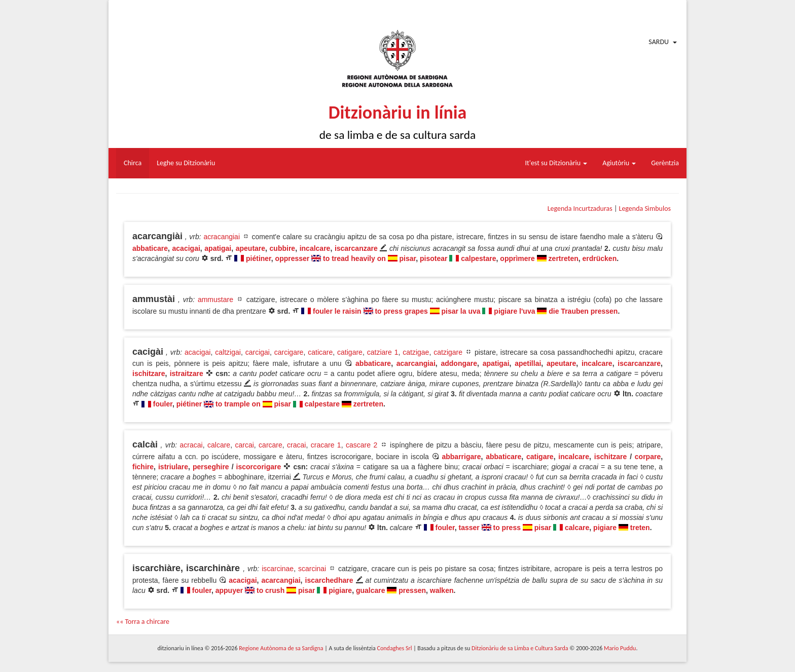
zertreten (564, 258)
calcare (219, 445)
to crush (270, 590)
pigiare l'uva (514, 311)
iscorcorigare (259, 467)
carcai (244, 445)
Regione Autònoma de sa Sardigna (281, 648)
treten (640, 528)
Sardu (659, 42)
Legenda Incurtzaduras (580, 209)
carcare (270, 445)
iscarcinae (278, 569)
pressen (412, 590)
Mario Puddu (620, 648)
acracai (191, 445)
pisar (408, 258)
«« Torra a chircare (143, 622)
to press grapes (401, 311)
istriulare (173, 467)
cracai (296, 445)
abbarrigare (461, 457)
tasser (469, 528)
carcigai (258, 352)
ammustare (215, 300)
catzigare (448, 352)
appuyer (229, 590)
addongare (459, 363)
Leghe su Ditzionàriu (186, 163)
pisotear (433, 258)
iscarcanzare (356, 248)
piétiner (259, 258)
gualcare (371, 590)
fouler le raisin (337, 311)
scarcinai (312, 569)
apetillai (528, 363)
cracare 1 (326, 445)
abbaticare (150, 248)
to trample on (238, 404)
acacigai (186, 248)
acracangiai (222, 237)
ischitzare (149, 374)
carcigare (289, 352)
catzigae (416, 352)
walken (442, 590)
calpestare (478, 258)
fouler (163, 404)
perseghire (211, 467)
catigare (350, 352)
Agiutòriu (619, 163)
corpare (648, 457)
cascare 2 (362, 445)
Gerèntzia (665, 163)
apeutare (250, 248)
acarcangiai (416, 363)
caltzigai (228, 352)
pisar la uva (461, 311)
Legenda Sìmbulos (645, 209)
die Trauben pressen (583, 311)
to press (507, 528)
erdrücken (600, 258)
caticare (320, 352)
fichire (143, 467)
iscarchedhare (329, 580)
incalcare (315, 248)
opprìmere (517, 258)
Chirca (133, 163)
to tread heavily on (354, 258)
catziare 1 (383, 352)
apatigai (218, 248)
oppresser (293, 258)
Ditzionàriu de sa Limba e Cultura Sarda (520, 648)
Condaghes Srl (395, 648)
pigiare (605, 528)
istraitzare (187, 374)
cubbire (283, 248)
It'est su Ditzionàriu (556, 163)
